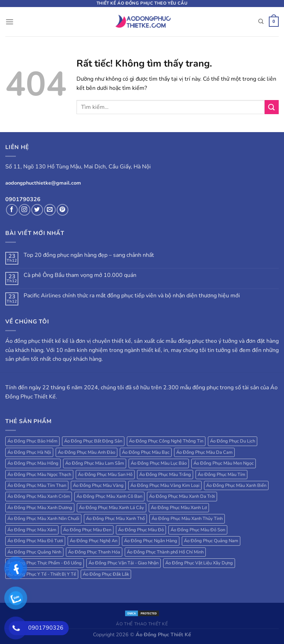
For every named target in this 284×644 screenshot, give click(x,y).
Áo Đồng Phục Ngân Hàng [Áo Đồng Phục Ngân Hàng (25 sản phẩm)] (151, 541)
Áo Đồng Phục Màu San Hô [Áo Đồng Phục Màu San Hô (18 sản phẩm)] (105, 475)
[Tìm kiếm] (261, 21)
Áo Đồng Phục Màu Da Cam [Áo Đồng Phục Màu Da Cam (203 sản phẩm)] (204, 452)
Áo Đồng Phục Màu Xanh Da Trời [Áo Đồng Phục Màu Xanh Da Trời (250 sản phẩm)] (182, 496)
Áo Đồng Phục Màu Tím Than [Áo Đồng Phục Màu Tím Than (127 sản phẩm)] (37, 485)
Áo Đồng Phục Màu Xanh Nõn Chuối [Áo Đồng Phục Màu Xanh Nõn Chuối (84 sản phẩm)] (43, 519)
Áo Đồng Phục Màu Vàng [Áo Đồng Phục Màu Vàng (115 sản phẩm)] (98, 485)
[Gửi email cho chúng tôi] (50, 210)
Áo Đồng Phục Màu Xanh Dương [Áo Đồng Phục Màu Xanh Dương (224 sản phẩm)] (40, 508)
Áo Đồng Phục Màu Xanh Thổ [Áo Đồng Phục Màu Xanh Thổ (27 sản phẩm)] (115, 519)
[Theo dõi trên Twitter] (37, 210)
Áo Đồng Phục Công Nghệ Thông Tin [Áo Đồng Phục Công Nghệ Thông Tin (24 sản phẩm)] (166, 441)
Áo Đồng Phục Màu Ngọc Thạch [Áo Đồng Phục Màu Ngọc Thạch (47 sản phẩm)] (39, 475)
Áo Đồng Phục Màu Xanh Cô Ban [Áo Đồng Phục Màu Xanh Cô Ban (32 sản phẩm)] (109, 496)
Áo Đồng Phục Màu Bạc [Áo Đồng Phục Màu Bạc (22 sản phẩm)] (146, 452)
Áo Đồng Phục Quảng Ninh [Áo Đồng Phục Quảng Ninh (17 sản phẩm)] (34, 552)
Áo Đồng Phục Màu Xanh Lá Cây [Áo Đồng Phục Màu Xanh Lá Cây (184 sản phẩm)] (112, 508)
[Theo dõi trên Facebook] (12, 210)
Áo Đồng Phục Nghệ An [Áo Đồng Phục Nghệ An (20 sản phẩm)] (94, 541)
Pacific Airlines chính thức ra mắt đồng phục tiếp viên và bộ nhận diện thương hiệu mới (132, 296)
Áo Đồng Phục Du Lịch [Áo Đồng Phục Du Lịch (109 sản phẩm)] (233, 441)
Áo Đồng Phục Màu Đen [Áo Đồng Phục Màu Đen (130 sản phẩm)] (87, 530)
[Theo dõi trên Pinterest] (63, 210)
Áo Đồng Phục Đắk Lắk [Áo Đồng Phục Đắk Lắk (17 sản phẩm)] (106, 574)
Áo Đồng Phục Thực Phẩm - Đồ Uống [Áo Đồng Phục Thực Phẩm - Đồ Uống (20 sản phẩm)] (45, 563)
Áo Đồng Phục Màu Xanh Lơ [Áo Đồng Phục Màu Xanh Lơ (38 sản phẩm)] (179, 508)
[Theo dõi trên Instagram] (24, 210)
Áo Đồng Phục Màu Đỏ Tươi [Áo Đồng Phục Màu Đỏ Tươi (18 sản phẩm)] (35, 541)
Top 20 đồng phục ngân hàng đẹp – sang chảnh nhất (89, 255)
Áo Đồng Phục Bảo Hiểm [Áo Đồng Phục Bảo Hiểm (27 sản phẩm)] (32, 441)
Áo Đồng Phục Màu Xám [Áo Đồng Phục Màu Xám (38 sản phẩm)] (32, 530)
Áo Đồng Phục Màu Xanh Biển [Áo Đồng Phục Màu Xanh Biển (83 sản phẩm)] (236, 485)
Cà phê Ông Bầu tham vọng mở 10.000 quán (80, 275)
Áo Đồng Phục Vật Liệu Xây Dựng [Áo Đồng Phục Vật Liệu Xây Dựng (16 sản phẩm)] (199, 563)
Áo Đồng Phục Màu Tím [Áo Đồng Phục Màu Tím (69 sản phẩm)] (221, 475)
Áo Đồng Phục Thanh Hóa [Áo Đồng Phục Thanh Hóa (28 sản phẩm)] (94, 552)
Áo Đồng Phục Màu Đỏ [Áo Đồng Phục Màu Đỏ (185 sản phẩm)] (141, 530)
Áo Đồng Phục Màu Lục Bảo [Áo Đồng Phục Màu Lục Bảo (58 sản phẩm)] (159, 463)
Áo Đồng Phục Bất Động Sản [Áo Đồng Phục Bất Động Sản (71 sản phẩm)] (93, 441)
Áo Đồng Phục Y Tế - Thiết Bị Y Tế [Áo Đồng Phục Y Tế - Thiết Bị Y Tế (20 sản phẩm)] (42, 574)
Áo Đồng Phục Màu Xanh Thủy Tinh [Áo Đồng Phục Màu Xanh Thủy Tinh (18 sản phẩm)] (187, 519)
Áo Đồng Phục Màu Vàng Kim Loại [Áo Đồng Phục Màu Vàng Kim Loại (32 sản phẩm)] (165, 485)
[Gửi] (272, 107)
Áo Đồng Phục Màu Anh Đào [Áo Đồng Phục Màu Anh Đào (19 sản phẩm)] (87, 452)
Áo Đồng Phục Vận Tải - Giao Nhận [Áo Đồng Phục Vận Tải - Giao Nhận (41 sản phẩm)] (124, 563)
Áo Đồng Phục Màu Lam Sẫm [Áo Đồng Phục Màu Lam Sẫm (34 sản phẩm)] (95, 463)
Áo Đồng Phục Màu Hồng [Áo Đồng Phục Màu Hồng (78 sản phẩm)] (33, 463)
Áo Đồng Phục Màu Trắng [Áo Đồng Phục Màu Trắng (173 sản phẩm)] (165, 475)
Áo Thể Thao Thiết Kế (142, 624)
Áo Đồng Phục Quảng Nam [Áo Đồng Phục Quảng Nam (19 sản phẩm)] (211, 541)
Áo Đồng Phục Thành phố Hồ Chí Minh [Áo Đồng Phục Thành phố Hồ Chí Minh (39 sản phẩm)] (165, 552)
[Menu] (10, 22)
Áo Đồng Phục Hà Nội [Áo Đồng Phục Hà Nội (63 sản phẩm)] (29, 452)
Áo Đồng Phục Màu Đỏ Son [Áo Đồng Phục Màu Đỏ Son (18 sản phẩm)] (198, 530)
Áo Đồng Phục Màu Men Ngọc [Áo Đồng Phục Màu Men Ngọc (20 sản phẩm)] (224, 463)
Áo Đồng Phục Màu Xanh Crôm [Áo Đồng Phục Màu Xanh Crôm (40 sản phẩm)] (39, 496)
